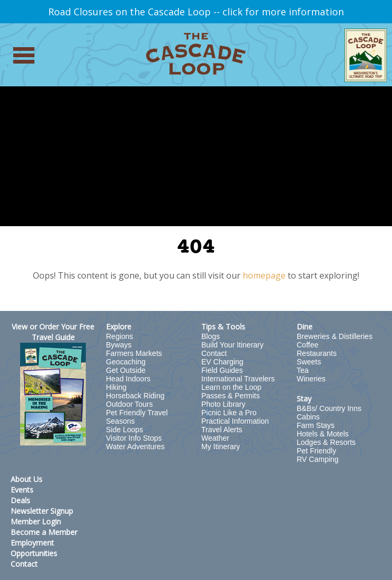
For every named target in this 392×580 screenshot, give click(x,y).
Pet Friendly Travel (137, 413)
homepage (264, 275)
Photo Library (223, 404)
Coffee (308, 345)
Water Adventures (135, 447)
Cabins (308, 417)
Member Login (36, 521)
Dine (305, 327)
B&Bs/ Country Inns (329, 408)
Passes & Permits (230, 396)
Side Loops (124, 430)
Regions (119, 336)
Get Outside (126, 370)
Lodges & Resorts (326, 442)
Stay (304, 399)
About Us (26, 479)
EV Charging (222, 362)
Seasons (120, 421)
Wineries (311, 379)
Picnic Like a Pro (229, 413)
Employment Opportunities (34, 548)
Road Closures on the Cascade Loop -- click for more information (196, 12)
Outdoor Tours (129, 404)
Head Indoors (128, 379)
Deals (20, 500)
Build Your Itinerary (233, 345)
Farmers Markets (134, 353)
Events (22, 490)
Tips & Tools (223, 327)
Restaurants (317, 353)
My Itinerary (221, 447)
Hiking (116, 387)
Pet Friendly (317, 451)
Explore (119, 327)
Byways (119, 345)
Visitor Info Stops (134, 438)
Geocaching (126, 362)
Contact (214, 353)
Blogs (211, 336)
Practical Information (235, 421)
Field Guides (222, 370)
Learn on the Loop (231, 387)
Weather (215, 438)
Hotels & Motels (323, 434)
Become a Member (44, 532)
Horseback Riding (135, 396)
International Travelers (238, 379)
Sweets (309, 362)
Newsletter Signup (42, 511)
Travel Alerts (222, 430)
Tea (303, 370)
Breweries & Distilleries (335, 336)
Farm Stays (316, 425)
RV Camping (318, 459)
